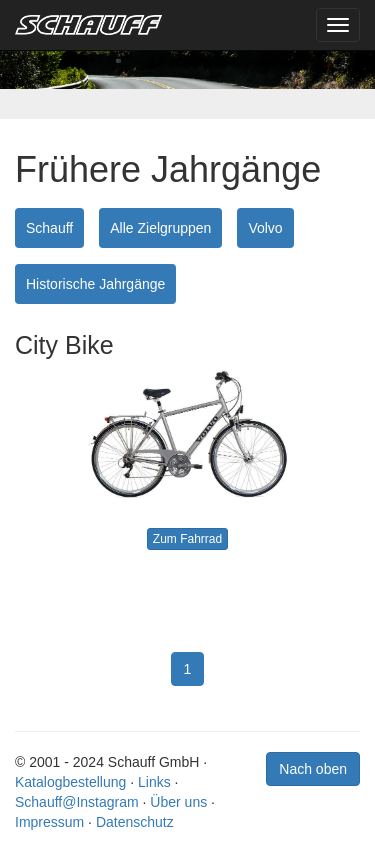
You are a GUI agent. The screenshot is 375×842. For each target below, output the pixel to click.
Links (154, 782)
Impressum (49, 822)
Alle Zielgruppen (160, 228)
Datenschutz (135, 822)
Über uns (178, 802)
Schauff (49, 228)
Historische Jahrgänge (95, 284)
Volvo (265, 228)
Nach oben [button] (313, 769)
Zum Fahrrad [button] (187, 539)
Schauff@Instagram (77, 802)
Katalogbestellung (70, 782)
